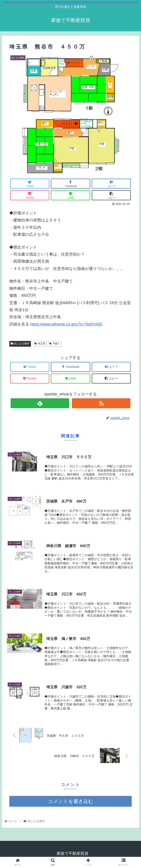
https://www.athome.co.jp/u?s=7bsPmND (66, 324)
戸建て (55, 344)
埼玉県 (40, 344)
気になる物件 (20, 344)
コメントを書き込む (71, 802)
